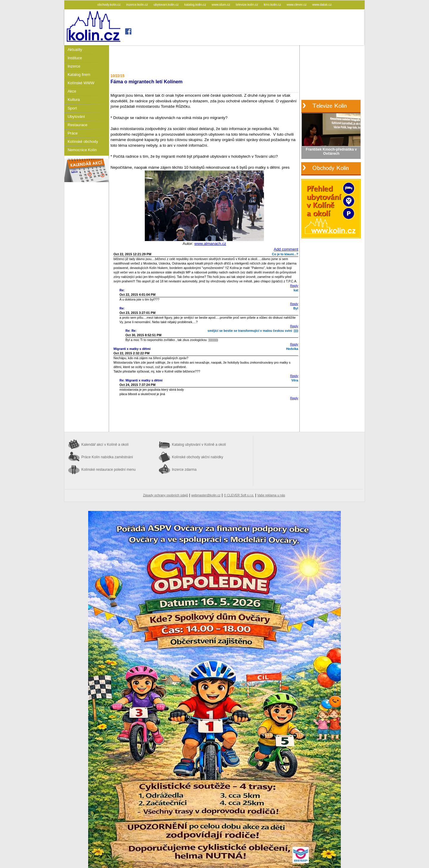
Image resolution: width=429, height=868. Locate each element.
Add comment (286, 249)
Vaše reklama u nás (271, 495)
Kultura (74, 100)
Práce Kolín (107, 457)
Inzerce (74, 66)
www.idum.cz (221, 4)
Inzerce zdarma (184, 470)
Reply (294, 286)
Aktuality (75, 50)
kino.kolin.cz (273, 4)
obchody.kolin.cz (109, 4)
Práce (73, 133)
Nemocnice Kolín (82, 150)
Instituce (75, 58)
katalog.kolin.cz (196, 4)
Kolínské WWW (81, 83)
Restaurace (77, 125)
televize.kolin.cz (248, 4)
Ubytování (76, 116)
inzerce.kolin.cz (138, 4)
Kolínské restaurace (108, 470)
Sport (72, 108)
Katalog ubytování (199, 445)
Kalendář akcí (105, 445)
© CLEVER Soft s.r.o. (239, 495)
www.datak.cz (322, 4)
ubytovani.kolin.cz (167, 4)
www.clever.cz (297, 4)
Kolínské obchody (83, 141)
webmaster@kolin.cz (206, 495)
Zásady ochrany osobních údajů (165, 495)
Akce (72, 91)
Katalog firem (79, 75)
